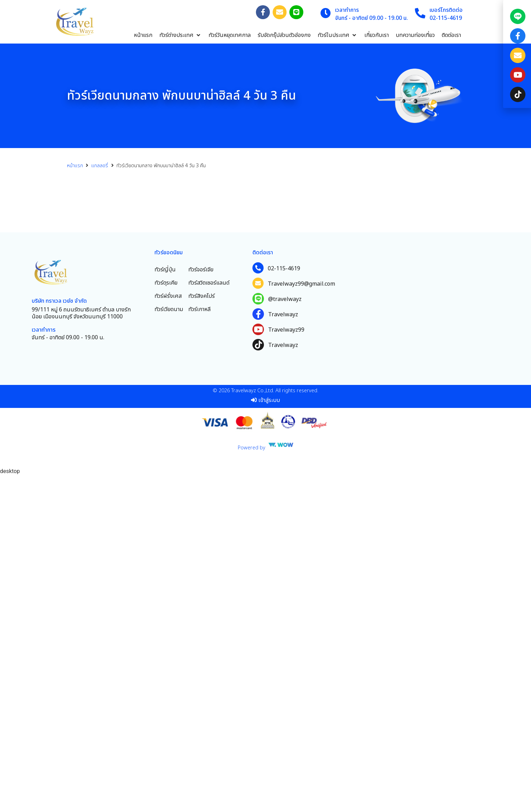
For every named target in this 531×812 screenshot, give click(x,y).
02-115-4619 (284, 605)
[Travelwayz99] (258, 666)
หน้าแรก (75, 166)
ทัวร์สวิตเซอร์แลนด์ (209, 619)
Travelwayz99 (286, 666)
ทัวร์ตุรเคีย (166, 619)
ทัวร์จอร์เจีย (201, 606)
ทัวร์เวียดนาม (169, 645)
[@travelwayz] (258, 635)
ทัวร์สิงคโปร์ (202, 632)
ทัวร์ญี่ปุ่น (165, 606)
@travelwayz (285, 635)
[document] (517, 406)
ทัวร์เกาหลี (199, 645)
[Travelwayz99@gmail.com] (258, 619)
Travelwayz (283, 651)
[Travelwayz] (258, 650)
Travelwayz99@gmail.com (301, 620)
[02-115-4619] (258, 604)
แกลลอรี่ (100, 166)
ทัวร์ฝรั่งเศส (168, 632)
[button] (180, 35)
